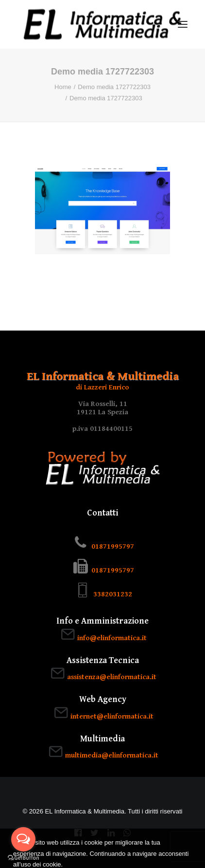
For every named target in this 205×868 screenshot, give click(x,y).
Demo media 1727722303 (114, 87)
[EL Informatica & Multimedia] (102, 24)
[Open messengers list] (23, 839)
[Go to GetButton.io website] (23, 858)
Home (63, 87)
